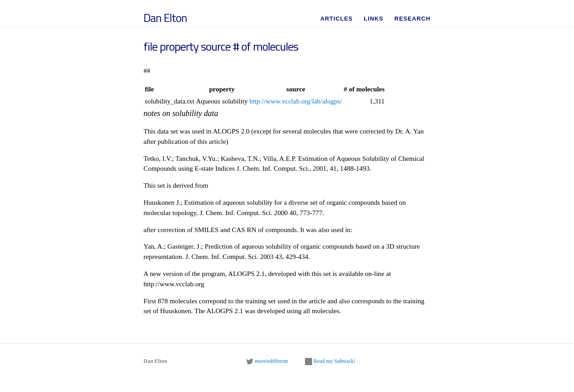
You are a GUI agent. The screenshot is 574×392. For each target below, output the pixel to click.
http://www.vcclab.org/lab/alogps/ (296, 101)
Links (374, 19)
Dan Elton (165, 18)
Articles (337, 19)
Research (413, 19)
